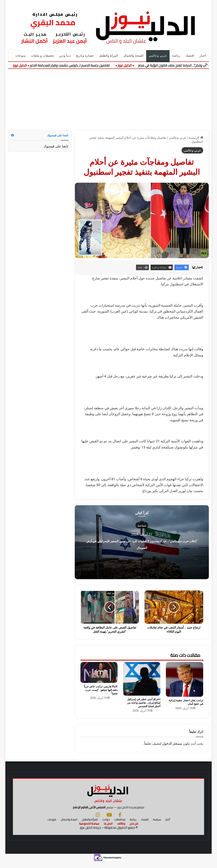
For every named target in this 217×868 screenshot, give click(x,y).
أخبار (203, 56)
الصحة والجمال (134, 56)
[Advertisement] (109, 97)
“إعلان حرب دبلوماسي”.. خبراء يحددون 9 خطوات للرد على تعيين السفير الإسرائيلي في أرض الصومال (142, 547)
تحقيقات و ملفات (43, 56)
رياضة (176, 56)
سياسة (142, 525)
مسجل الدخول (172, 743)
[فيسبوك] (120, 821)
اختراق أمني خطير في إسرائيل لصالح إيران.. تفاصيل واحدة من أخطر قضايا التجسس (144, 703)
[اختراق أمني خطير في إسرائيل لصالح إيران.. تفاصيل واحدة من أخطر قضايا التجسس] (142, 679)
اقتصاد (190, 56)
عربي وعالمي (158, 56)
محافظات (120, 826)
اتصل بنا (108, 830)
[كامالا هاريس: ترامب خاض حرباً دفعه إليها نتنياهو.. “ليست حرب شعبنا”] (99, 672)
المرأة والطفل (109, 56)
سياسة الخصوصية (89, 830)
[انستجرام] (98, 821)
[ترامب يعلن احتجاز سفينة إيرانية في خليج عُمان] (185, 679)
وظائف (121, 830)
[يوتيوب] (109, 821)
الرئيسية (196, 138)
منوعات (21, 56)
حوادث (106, 826)
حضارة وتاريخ (85, 56)
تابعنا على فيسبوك (56, 146)
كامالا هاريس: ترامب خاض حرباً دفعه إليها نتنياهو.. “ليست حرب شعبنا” (101, 690)
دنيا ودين (65, 56)
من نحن (134, 830)
